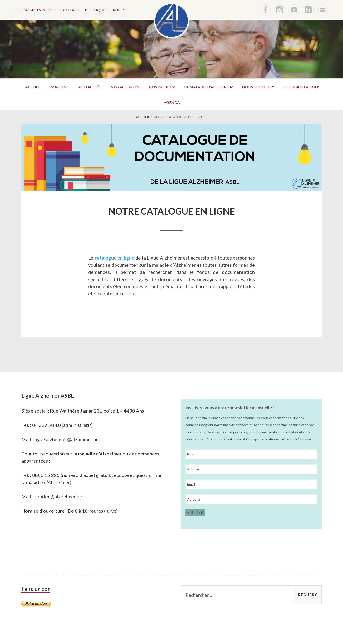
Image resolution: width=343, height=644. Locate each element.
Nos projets (186, 86)
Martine (77, 86)
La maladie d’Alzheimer (236, 86)
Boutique (98, 9)
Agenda (196, 102)
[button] (171, 20)
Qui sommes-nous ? (36, 9)
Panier (122, 9)
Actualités (109, 86)
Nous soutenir (288, 86)
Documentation (157, 102)
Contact (72, 9)
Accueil (48, 86)
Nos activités (147, 86)
